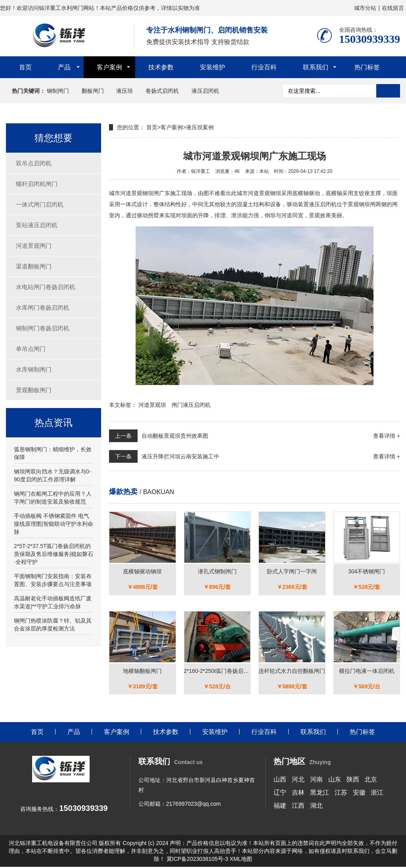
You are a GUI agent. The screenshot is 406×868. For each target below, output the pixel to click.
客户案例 (109, 67)
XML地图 (241, 860)
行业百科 (264, 67)
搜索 (388, 91)
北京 (371, 780)
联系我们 (316, 67)
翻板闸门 (93, 91)
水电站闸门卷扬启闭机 (46, 287)
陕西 (353, 780)
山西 (280, 780)
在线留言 (393, 8)
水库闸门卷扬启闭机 (43, 308)
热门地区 (302, 763)
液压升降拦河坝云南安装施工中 (180, 456)
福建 (280, 806)
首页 (25, 67)
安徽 (359, 793)
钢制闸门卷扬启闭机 (43, 328)
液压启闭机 (205, 91)
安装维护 (213, 67)
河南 (316, 780)
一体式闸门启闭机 (40, 204)
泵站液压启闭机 (37, 225)
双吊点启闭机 (34, 163)
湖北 (316, 806)
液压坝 (124, 91)
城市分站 (365, 8)
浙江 (377, 793)
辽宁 (280, 793)
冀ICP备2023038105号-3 (197, 860)
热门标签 (367, 67)
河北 (298, 780)
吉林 (298, 793)
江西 (298, 806)
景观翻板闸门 (34, 390)
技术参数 (161, 67)
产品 (64, 67)
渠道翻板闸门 (34, 266)
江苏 (341, 793)
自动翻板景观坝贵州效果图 (175, 436)
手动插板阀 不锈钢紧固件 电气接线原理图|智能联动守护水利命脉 (54, 524)
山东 (335, 780)
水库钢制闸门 (34, 369)
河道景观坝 (152, 405)
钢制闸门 (58, 91)
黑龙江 (320, 793)
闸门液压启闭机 (191, 405)
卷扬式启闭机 (162, 91)
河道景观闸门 (34, 246)
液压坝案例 (200, 127)
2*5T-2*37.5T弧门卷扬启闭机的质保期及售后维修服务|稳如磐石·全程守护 (54, 554)
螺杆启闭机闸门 (37, 184)
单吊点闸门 (31, 349)
